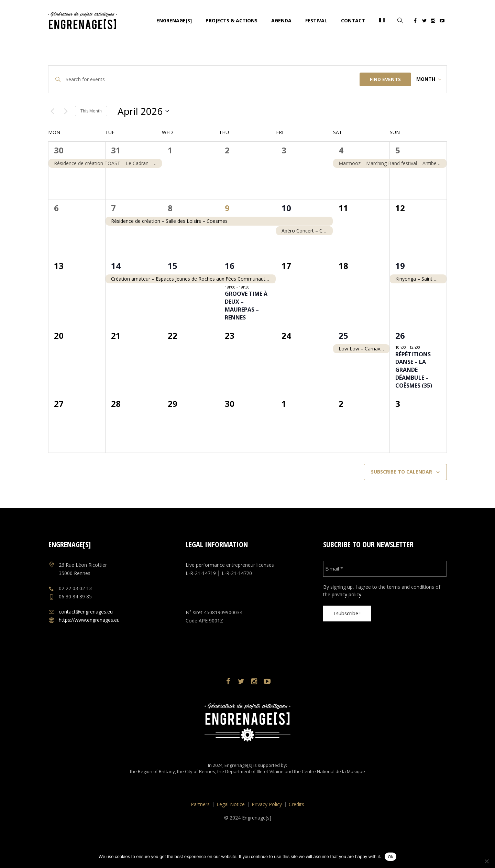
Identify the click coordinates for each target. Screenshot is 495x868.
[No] (486, 861)
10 (286, 228)
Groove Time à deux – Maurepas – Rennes (246, 326)
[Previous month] (52, 131)
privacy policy (346, 614)
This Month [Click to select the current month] (91, 131)
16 (230, 286)
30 (59, 170)
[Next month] (66, 131)
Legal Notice (231, 824)
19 (400, 286)
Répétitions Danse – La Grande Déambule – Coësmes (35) (414, 390)
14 (116, 286)
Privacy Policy (267, 824)
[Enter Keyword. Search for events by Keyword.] (207, 79)
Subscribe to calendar (401, 492)
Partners (200, 824)
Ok (391, 857)
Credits (296, 824)
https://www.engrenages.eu (89, 640)
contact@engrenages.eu (86, 632)
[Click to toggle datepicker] (143, 131)
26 (400, 356)
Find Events (375, 79)
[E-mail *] (385, 589)
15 (173, 286)
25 (343, 356)
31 (116, 170)
